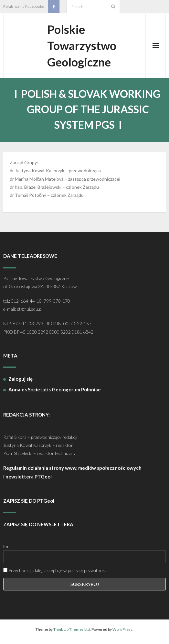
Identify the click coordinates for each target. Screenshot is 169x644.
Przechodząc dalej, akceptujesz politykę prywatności (55, 570)
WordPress (122, 629)
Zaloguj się (21, 379)
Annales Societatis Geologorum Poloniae (55, 389)
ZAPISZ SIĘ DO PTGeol (29, 501)
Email (8, 546)
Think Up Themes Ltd (72, 629)
